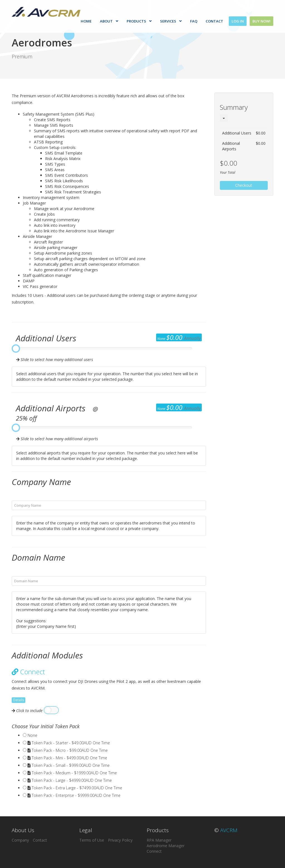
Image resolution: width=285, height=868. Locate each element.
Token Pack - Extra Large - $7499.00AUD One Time (75, 788)
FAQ (194, 21)
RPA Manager (159, 840)
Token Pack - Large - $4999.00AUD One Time (70, 780)
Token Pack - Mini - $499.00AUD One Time (67, 758)
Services (171, 21)
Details (19, 700)
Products (139, 21)
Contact (215, 21)
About (109, 21)
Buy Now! (261, 21)
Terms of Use (92, 840)
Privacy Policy (120, 840)
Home (86, 21)
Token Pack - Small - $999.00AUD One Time (69, 765)
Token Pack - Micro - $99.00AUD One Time (68, 750)
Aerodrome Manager (166, 846)
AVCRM (229, 830)
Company (20, 840)
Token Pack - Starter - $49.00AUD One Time (69, 743)
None (32, 735)
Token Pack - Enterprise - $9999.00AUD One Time (74, 795)
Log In (238, 21)
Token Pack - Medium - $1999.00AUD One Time (72, 773)
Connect (154, 851)
